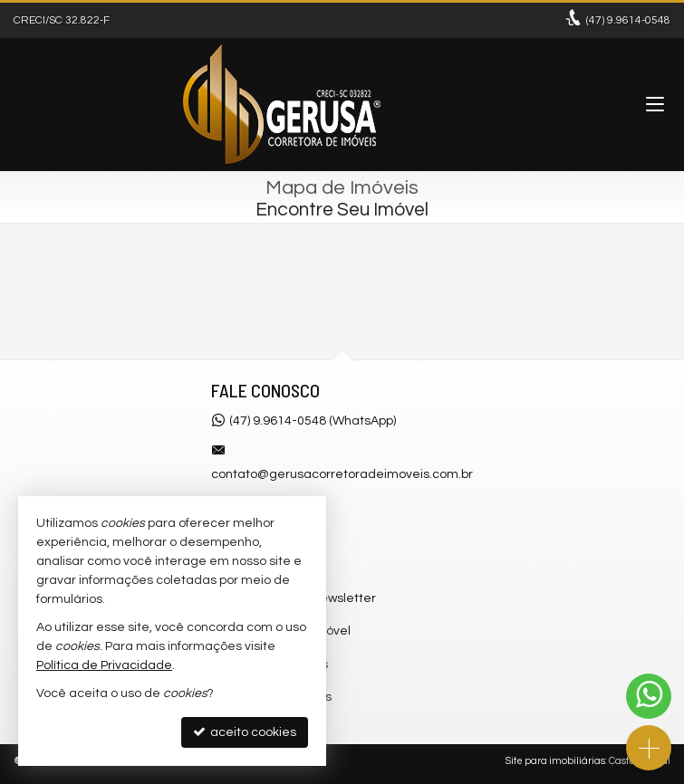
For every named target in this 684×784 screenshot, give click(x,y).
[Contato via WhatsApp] (649, 696)
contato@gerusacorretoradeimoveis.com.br (342, 474)
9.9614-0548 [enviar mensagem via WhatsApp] (628, 20)
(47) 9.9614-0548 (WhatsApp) (313, 421)
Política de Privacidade (104, 665)
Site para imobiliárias (555, 761)
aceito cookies (245, 732)
